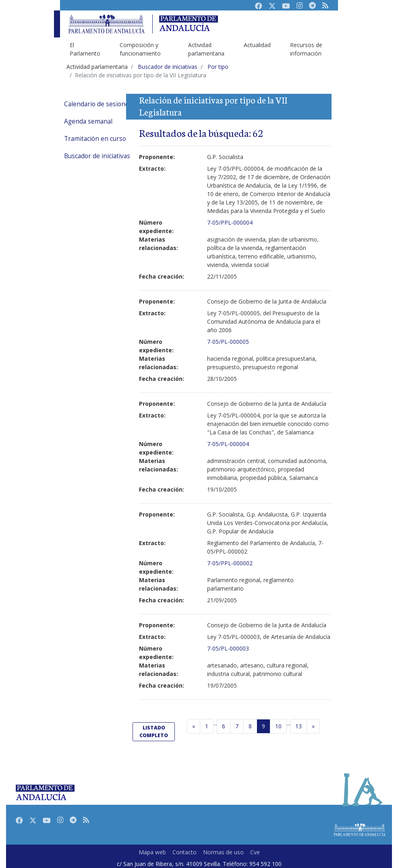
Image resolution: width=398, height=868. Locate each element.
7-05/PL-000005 (228, 342)
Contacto (184, 852)
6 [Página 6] (224, 726)
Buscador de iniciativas (97, 156)
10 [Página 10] (278, 726)
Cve (255, 852)
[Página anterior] (194, 726)
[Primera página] (207, 726)
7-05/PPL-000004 (230, 222)
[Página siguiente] (313, 726)
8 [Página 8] (250, 726)
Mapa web (152, 852)
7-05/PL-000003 (228, 648)
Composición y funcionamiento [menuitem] (140, 49)
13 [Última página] (298, 726)
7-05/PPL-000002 (230, 563)
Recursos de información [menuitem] (306, 49)
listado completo (154, 731)
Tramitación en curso (95, 139)
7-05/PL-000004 (228, 444)
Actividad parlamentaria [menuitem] (206, 49)
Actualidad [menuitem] (257, 45)
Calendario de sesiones (98, 104)
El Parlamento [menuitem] (85, 49)
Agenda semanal (88, 121)
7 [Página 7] (237, 726)
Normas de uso (223, 852)
